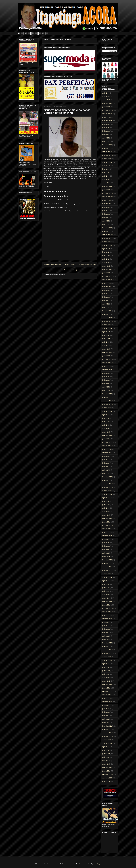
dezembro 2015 (107, 525)
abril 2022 (106, 263)
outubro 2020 (107, 325)
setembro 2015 (107, 536)
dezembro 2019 (107, 359)
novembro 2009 (107, 778)
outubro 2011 (107, 698)
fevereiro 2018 (107, 435)
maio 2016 (106, 508)
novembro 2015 (107, 529)
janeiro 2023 (106, 231)
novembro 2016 (107, 487)
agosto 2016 (106, 498)
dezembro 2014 (107, 567)
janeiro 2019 (106, 397)
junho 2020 (106, 339)
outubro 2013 (107, 615)
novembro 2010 (107, 736)
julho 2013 (106, 626)
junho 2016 (106, 505)
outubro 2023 (107, 200)
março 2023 (106, 224)
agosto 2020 (106, 332)
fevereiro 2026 (107, 103)
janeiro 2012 (106, 688)
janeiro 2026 (106, 107)
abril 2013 (106, 636)
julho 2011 (106, 709)
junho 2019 (106, 380)
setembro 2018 (107, 411)
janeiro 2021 (106, 314)
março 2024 (106, 183)
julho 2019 (106, 377)
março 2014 (106, 598)
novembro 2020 (107, 321)
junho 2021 (106, 297)
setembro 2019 (107, 370)
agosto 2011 (106, 705)
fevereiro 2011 (107, 726)
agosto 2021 (106, 290)
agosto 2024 (106, 166)
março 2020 (106, 349)
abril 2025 (106, 138)
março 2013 (106, 640)
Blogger (99, 864)
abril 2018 (106, 429)
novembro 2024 (107, 155)
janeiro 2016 (106, 522)
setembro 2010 (107, 743)
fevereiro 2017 (107, 477)
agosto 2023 (106, 207)
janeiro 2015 (106, 563)
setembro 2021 (107, 287)
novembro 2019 (107, 363)
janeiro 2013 (106, 646)
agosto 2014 (106, 581)
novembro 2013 (107, 612)
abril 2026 (106, 97)
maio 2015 (106, 550)
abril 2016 (106, 512)
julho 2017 (106, 460)
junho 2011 (106, 712)
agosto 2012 (106, 664)
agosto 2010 (106, 747)
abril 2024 (106, 180)
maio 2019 (106, 384)
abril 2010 (106, 761)
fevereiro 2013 (107, 643)
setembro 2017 (107, 453)
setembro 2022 (107, 245)
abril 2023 (106, 221)
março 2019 (106, 390)
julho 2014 (106, 584)
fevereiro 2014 (107, 601)
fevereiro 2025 (107, 145)
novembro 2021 (107, 280)
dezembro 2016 (107, 484)
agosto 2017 (106, 456)
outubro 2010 (107, 740)
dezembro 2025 (107, 110)
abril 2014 (106, 595)
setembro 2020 (107, 328)
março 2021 (106, 307)
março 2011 (106, 723)
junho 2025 (106, 131)
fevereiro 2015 (107, 560)
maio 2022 (106, 259)
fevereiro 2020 (107, 352)
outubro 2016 (107, 491)
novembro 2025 (107, 114)
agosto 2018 (106, 415)
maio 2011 (106, 716)
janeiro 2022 (106, 273)
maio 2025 (106, 134)
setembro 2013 (107, 619)
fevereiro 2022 (107, 269)
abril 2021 (106, 304)
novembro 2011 (107, 695)
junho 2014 (106, 588)
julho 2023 (106, 211)
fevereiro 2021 (107, 311)
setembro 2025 (107, 121)
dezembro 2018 (107, 401)
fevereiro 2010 (107, 767)
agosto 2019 (106, 373)
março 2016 (106, 515)
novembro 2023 (107, 197)
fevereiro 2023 (107, 228)
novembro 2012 (107, 653)
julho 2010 (106, 750)
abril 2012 (106, 678)
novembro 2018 (107, 404)
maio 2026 (106, 93)
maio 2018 (106, 425)
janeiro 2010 (106, 771)
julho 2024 (106, 169)
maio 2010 (106, 757)
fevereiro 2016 (107, 518)
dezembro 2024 (107, 152)
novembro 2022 (107, 238)
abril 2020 (106, 346)
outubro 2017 (107, 449)
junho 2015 (106, 546)
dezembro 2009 (107, 774)
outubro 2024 (107, 159)
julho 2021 (106, 294)
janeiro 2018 (106, 439)
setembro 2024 (107, 162)
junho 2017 (106, 463)
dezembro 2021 (107, 276)
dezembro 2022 (107, 235)
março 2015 (106, 557)
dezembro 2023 (107, 193)
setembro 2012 (107, 660)
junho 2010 (106, 754)
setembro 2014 (107, 577)
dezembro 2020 (107, 318)
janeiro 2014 (106, 605)
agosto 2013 (106, 622)
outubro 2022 (107, 242)
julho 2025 (106, 128)
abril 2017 (106, 470)
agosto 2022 (106, 249)
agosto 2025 (106, 124)
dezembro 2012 (107, 650)
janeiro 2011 (106, 729)
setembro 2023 (107, 204)
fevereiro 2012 (107, 684)
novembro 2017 (107, 446)
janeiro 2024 (106, 190)
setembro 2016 (107, 494)
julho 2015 (106, 543)
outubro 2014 (107, 574)
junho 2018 (106, 422)
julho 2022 (106, 252)
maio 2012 (106, 674)
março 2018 (106, 432)
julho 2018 (106, 418)
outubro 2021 (107, 283)
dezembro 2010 (107, 733)
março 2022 (106, 266)
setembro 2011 (107, 702)
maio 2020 (106, 342)
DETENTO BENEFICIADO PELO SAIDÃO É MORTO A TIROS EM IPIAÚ (67, 112)
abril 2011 (106, 719)
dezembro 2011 (107, 691)
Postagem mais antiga (87, 265)
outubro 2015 (107, 532)
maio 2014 (106, 591)
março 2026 (106, 100)
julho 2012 (106, 667)
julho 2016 (106, 501)
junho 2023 (106, 214)
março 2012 (106, 681)
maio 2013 (106, 633)
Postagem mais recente (52, 265)
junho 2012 (106, 671)
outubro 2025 (107, 117)
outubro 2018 (107, 408)
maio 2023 (106, 217)
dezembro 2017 (107, 442)
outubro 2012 (107, 657)
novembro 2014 (107, 570)
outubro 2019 (107, 366)
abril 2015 (106, 553)
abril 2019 (106, 387)
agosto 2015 (106, 539)
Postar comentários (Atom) (72, 270)
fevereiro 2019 (107, 394)
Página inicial (70, 265)
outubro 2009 (107, 781)
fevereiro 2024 (107, 186)
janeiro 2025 (106, 148)
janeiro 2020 (106, 356)
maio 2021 (106, 301)
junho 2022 (106, 256)
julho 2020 (106, 335)
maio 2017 (106, 467)
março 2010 (106, 764)
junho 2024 (106, 173)
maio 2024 (106, 176)
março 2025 (106, 141)
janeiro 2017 (106, 480)
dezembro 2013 (107, 608)
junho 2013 (106, 629)
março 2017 (106, 473)
